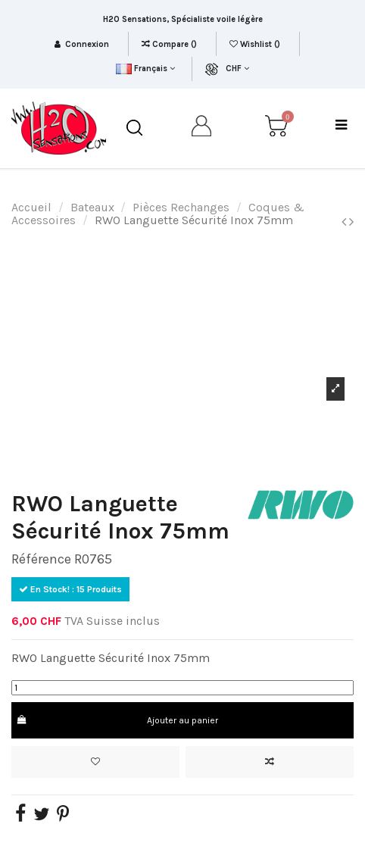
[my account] (202, 128)
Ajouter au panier (117, 720)
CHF (237, 69)
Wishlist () (256, 44)
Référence (41, 559)
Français (145, 69)
